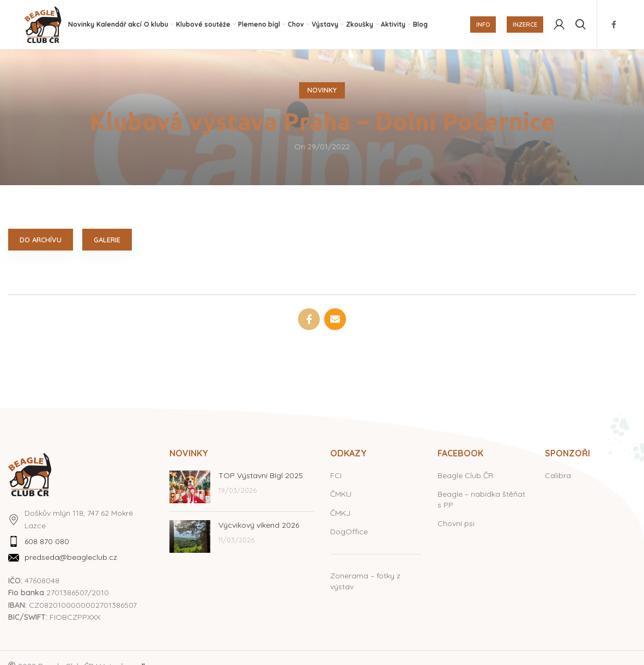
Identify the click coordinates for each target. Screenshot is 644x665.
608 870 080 (47, 541)
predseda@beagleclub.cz (71, 558)
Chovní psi (456, 524)
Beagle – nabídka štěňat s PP (481, 499)
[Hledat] (581, 25)
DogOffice (349, 532)
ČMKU (341, 494)
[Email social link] (335, 319)
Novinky (322, 90)
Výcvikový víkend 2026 (259, 525)
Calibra (558, 475)
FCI (336, 475)
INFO (483, 25)
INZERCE (525, 25)
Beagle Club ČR (465, 475)
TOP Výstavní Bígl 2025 (261, 475)
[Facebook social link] (614, 25)
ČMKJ (340, 513)
